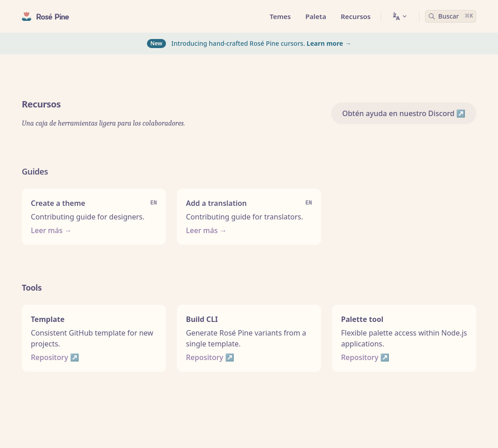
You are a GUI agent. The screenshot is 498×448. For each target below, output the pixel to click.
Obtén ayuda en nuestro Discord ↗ (404, 113)
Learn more (325, 43)
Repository (49, 357)
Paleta (316, 16)
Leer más (47, 230)
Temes (280, 16)
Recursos (356, 16)
